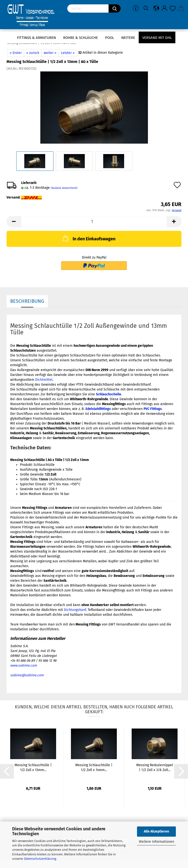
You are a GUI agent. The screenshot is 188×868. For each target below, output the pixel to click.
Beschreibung (27, 301)
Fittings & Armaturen (36, 38)
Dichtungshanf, (75, 610)
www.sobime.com (24, 665)
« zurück (33, 53)
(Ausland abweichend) (64, 188)
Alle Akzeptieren (156, 831)
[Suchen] (115, 9)
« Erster (16, 53)
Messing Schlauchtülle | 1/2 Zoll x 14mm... (94, 768)
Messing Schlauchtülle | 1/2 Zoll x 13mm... (33, 768)
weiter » (50, 53)
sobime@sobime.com (27, 675)
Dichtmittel (44, 380)
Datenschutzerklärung (40, 859)
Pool (110, 38)
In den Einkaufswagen (89, 238)
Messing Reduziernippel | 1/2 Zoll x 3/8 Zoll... (155, 768)
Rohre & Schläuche (81, 38)
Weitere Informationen (157, 842)
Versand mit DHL (157, 38)
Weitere (128, 38)
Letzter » (68, 53)
